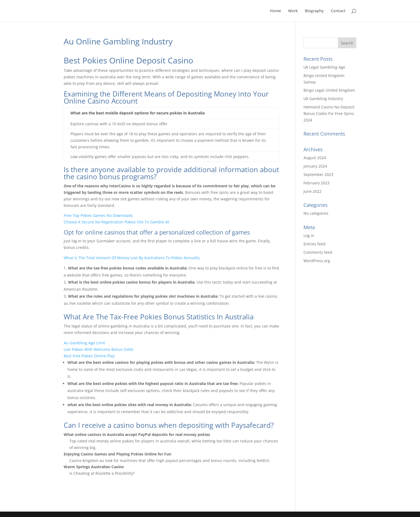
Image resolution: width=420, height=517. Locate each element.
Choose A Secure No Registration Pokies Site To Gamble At (116, 222)
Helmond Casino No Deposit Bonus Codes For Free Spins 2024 (329, 113)
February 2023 (316, 183)
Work (293, 11)
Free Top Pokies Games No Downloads (98, 215)
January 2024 (315, 166)
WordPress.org (317, 261)
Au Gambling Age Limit (84, 343)
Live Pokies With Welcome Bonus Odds (99, 349)
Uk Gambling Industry (323, 99)
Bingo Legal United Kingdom (329, 90)
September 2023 (318, 174)
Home (275, 11)
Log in (309, 235)
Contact (338, 11)
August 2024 (315, 158)
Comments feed (318, 252)
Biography (314, 11)
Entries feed (314, 244)
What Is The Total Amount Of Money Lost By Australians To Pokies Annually (132, 258)
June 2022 (312, 191)
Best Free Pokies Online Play (89, 356)
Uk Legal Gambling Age (324, 67)
